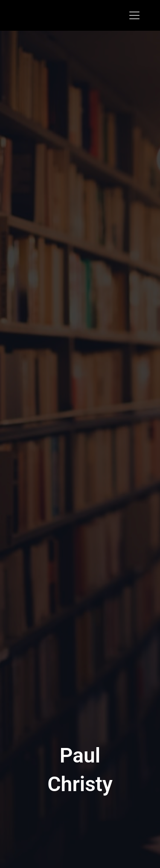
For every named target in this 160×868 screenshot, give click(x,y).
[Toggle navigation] (134, 15)
